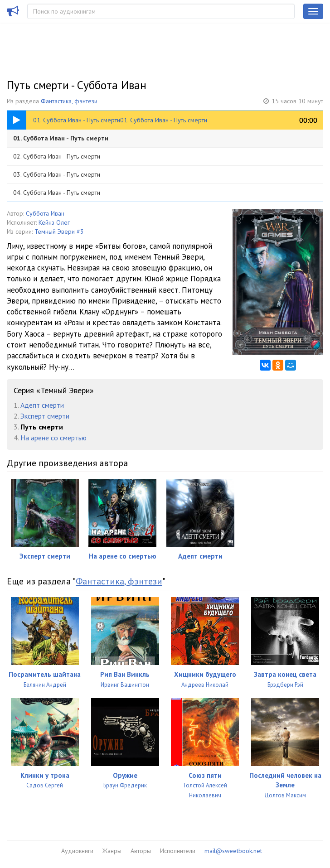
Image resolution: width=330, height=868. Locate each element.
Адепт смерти (42, 405)
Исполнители (178, 851)
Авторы (141, 851)
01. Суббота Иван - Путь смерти (61, 138)
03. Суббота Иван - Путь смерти (57, 174)
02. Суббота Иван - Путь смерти (57, 156)
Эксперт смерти (45, 416)
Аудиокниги (77, 851)
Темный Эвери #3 (59, 231)
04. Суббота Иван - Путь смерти (57, 193)
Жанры (112, 851)
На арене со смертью (53, 438)
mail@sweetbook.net (233, 851)
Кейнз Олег (54, 222)
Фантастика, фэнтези (69, 101)
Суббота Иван (45, 213)
